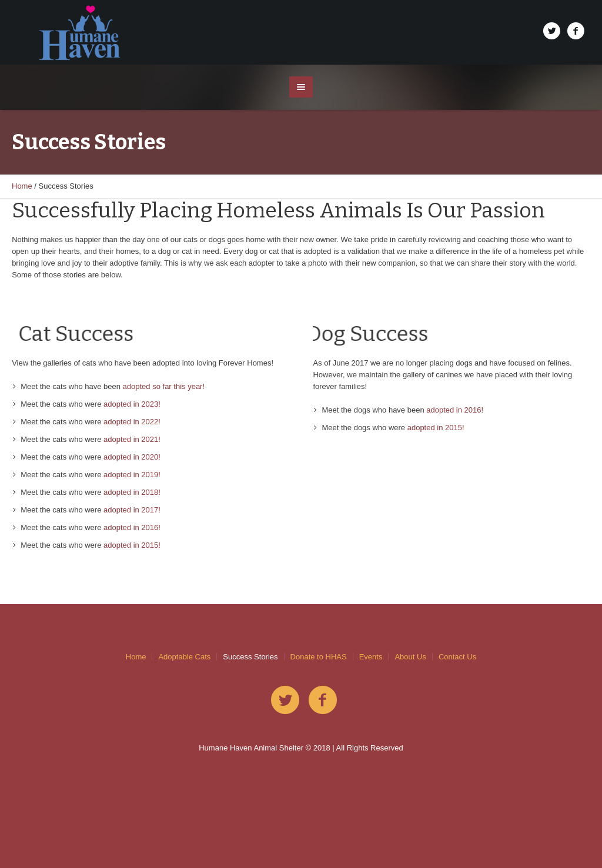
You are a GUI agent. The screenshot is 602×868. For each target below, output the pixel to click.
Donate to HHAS (319, 657)
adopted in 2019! (132, 475)
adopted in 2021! (132, 439)
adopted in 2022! (132, 422)
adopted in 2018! (132, 492)
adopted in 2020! (132, 457)
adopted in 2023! (132, 404)
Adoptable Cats (184, 657)
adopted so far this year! (164, 386)
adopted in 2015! (132, 545)
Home (22, 186)
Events (371, 657)
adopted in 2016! (132, 527)
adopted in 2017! (132, 510)
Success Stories (250, 657)
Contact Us (457, 657)
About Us (410, 657)
